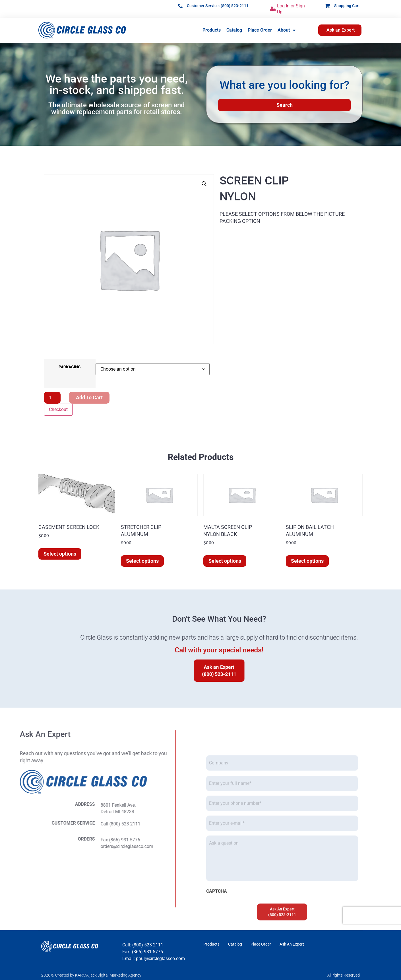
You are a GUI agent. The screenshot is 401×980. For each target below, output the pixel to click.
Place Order (260, 30)
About (287, 30)
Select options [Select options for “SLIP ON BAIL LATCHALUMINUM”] (307, 561)
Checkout (58, 409)
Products (212, 30)
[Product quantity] (52, 398)
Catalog (234, 30)
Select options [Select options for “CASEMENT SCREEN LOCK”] (60, 554)
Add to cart (89, 397)
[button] (204, 184)
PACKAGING (70, 367)
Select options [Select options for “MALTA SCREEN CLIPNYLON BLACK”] (225, 561)
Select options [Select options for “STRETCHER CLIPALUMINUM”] (142, 561)
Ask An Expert (292, 944)
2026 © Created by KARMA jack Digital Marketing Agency (91, 975)
